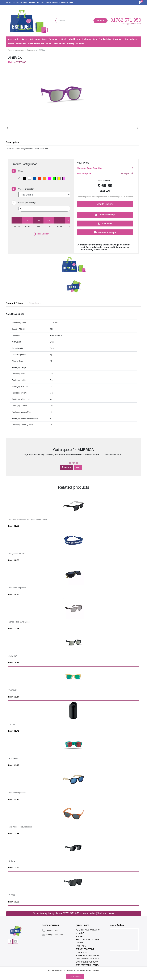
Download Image (105, 214)
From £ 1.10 (14, 868)
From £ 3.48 (14, 799)
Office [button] (11, 44)
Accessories (20, 50)
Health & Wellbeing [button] (71, 39)
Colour (21, 171)
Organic (80, 943)
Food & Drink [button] (105, 39)
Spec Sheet (105, 223)
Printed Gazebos (36, 44)
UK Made (80, 933)
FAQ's (48, 2)
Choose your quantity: (27, 203)
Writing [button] (71, 44)
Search (100, 21)
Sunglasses (31, 50)
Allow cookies (75, 977)
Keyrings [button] (117, 39)
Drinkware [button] (87, 39)
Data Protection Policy (87, 965)
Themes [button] (80, 44)
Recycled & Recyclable (87, 940)
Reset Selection (41, 234)
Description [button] (12, 142)
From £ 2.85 (14, 594)
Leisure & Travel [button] (130, 39)
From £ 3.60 (14, 902)
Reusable (80, 936)
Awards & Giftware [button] (31, 39)
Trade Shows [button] (59, 44)
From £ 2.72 (14, 731)
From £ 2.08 (14, 629)
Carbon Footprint (85, 949)
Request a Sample (105, 232)
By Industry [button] (54, 39)
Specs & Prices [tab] (14, 303)
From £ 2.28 (14, 833)
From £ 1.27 (14, 697)
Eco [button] (95, 39)
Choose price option (26, 189)
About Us (40, 2)
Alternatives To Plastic (88, 930)
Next (78, 467)
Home (10, 50)
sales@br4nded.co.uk (132, 24)
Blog (72, 2)
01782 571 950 (126, 20)
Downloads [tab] (35, 303)
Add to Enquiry (105, 204)
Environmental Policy (87, 962)
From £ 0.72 (14, 560)
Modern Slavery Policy (87, 959)
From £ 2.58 (14, 526)
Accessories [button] (14, 39)
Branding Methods (60, 2)
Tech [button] (48, 44)
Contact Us (17, 2)
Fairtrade (81, 946)
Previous (67, 467)
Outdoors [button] (21, 44)
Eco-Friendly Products (87, 956)
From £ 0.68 (14, 663)
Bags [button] (45, 39)
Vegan (9, 2)
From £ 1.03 (14, 765)
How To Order (29, 2)
